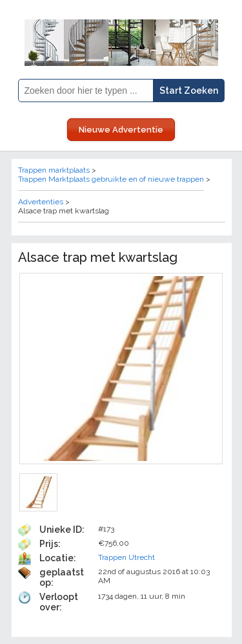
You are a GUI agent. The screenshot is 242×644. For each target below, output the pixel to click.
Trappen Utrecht (126, 557)
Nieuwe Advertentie (121, 130)
